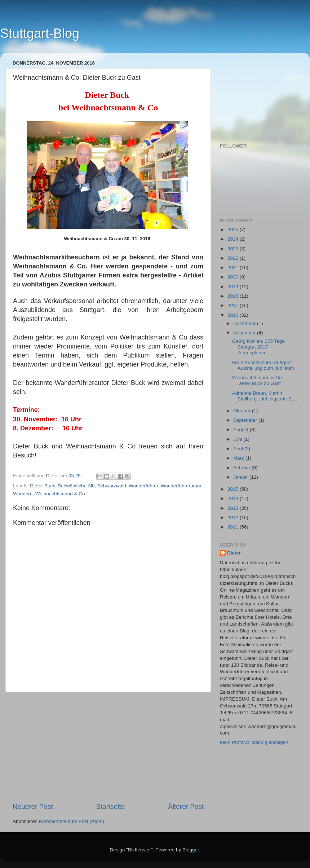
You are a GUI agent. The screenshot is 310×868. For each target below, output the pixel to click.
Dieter (234, 553)
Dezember (245, 323)
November (245, 333)
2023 (234, 249)
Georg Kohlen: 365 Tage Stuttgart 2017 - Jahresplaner (258, 347)
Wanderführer (143, 486)
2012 (234, 518)
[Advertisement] (108, 747)
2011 (234, 527)
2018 (234, 296)
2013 (234, 508)
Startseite (110, 806)
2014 (234, 498)
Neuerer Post (33, 806)
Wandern (23, 494)
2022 (234, 258)
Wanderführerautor (181, 486)
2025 (234, 230)
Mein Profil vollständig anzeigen (254, 742)
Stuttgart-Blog (40, 33)
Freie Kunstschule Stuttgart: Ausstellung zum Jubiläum (263, 365)
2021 (234, 268)
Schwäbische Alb (76, 486)
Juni (238, 439)
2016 (234, 315)
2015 (234, 489)
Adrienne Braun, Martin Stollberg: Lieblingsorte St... (265, 396)
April (239, 449)
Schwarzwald (112, 486)
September (246, 420)
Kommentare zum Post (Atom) (72, 821)
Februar (242, 468)
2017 (234, 305)
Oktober (243, 411)
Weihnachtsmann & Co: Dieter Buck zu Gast (258, 380)
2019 (234, 287)
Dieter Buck (43, 486)
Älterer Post (186, 806)
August (242, 429)
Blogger (191, 850)
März (239, 458)
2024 (234, 239)
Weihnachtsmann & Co (60, 494)
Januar (241, 477)
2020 (234, 277)
